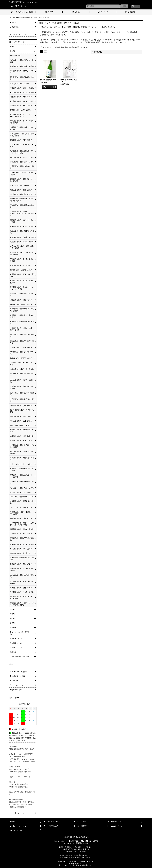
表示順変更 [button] (97, 52)
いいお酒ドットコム (18, 6)
